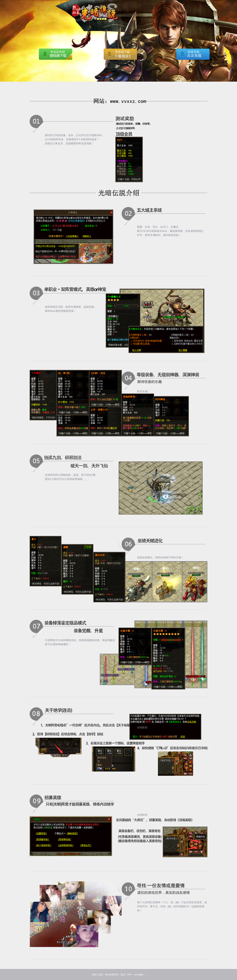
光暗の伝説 (45, 6)
